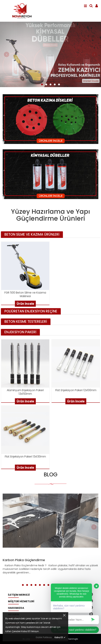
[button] (42, 84)
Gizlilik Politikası (44, 637)
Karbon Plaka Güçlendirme (24, 560)
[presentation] (7, 54)
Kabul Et (60, 637)
